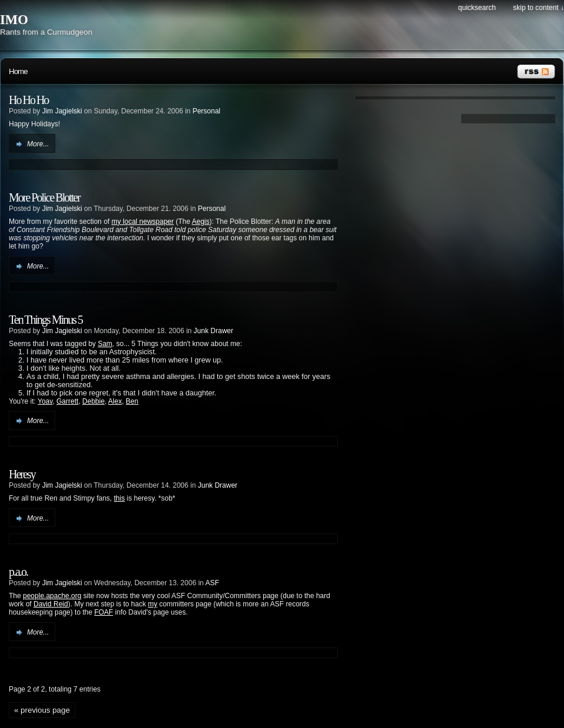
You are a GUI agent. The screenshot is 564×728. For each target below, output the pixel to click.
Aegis (200, 222)
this (120, 498)
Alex (115, 401)
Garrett (67, 401)
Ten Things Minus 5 (46, 320)
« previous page (42, 710)
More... (38, 144)
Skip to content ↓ (538, 8)
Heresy (22, 474)
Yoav (45, 401)
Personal (207, 111)
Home (18, 71)
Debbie (93, 401)
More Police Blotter (44, 197)
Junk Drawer (214, 331)
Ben (132, 401)
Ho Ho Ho (28, 100)
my (153, 604)
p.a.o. (18, 572)
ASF (212, 583)
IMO (14, 20)
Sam (105, 344)
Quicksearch (477, 8)
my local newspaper (143, 222)
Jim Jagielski (62, 111)
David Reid (51, 604)
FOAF (103, 612)
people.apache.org (52, 596)
